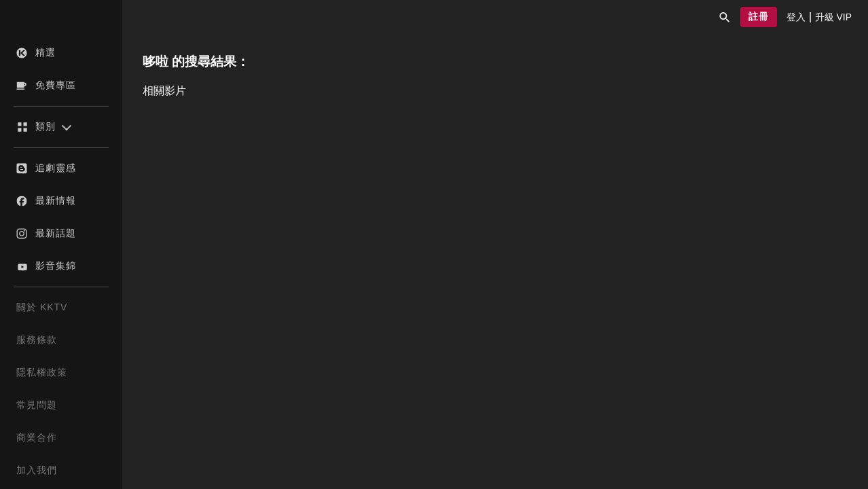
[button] (725, 17)
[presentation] (796, 17)
